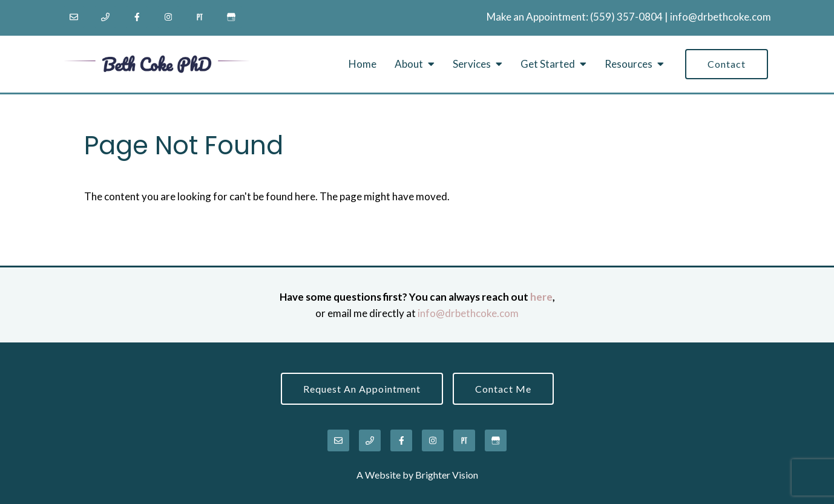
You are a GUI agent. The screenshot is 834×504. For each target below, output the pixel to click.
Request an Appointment (362, 389)
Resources (629, 64)
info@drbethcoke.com (721, 17)
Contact (727, 64)
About (409, 64)
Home (363, 64)
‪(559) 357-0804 (626, 17)
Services (472, 64)
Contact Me (503, 389)
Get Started (548, 64)
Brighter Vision (447, 475)
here (541, 297)
